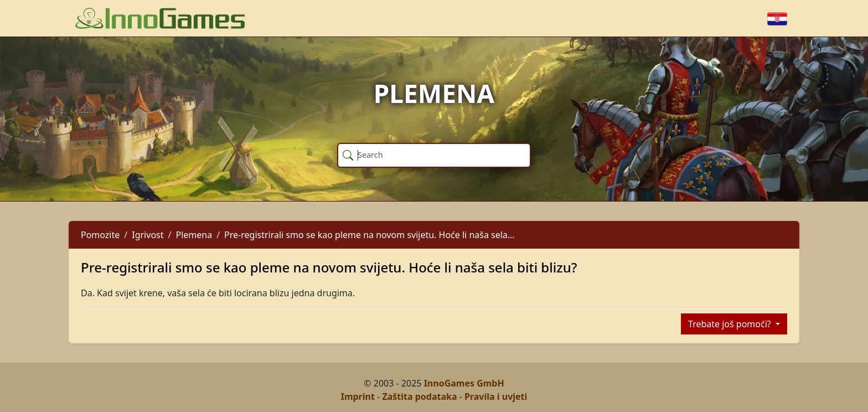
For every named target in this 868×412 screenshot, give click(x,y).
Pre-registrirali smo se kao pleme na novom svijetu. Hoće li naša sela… (369, 235)
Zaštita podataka (419, 396)
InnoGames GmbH (464, 383)
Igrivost (148, 235)
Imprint (358, 396)
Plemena (194, 235)
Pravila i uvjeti (496, 396)
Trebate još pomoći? (731, 324)
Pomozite (100, 235)
